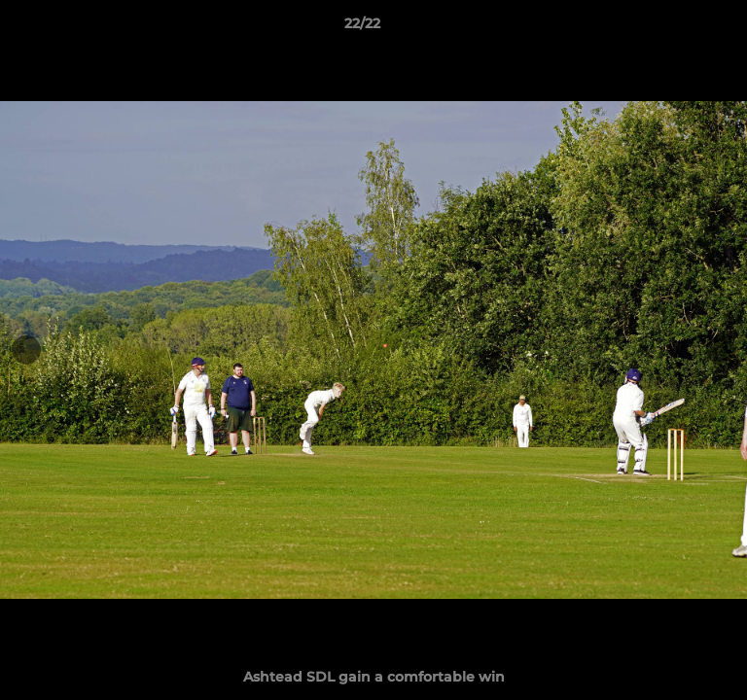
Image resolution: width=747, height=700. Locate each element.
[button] (677, 28)
